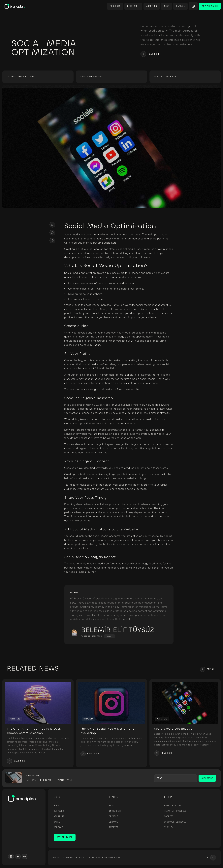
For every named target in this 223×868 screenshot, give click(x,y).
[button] (133, 6)
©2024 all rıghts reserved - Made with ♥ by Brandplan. (87, 858)
